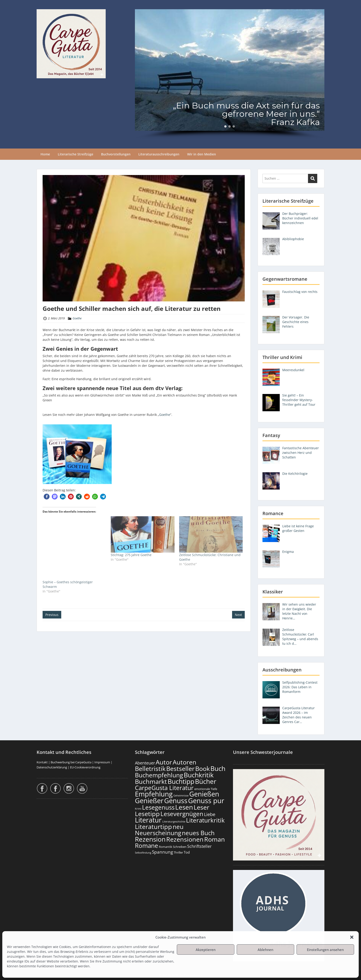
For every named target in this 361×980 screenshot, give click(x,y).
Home (45, 154)
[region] (230, 74)
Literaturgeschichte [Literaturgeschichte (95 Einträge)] (174, 822)
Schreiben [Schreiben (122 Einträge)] (180, 847)
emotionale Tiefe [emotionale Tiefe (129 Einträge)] (206, 789)
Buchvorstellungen (116, 154)
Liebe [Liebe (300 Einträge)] (210, 814)
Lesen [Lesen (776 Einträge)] (184, 807)
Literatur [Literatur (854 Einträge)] (148, 820)
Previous (52, 615)
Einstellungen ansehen (325, 950)
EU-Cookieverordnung (85, 767)
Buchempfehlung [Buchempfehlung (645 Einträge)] (159, 775)
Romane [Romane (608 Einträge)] (147, 846)
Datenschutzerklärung (52, 767)
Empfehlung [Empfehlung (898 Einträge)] (154, 794)
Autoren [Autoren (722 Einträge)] (185, 762)
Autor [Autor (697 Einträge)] (164, 762)
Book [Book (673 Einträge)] (202, 769)
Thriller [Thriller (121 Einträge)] (178, 852)
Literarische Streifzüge (76, 154)
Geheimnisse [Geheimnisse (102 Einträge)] (181, 795)
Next (238, 615)
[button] (352, 937)
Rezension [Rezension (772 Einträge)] (150, 839)
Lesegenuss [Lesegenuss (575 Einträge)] (158, 807)
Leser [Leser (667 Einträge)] (201, 807)
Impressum (102, 762)
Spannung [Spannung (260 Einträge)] (162, 852)
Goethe (77, 318)
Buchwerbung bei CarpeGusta (71, 762)
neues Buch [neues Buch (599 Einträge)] (198, 833)
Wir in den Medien (202, 154)
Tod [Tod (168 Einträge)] (187, 852)
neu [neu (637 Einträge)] (178, 827)
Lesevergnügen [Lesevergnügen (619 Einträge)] (182, 814)
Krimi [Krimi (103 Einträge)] (138, 809)
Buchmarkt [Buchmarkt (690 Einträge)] (151, 781)
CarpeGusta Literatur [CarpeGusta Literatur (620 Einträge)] (164, 788)
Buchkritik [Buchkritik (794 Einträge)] (199, 775)
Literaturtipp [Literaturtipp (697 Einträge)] (153, 827)
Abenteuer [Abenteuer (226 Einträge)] (145, 763)
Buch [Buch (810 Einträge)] (218, 768)
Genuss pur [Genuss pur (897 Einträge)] (206, 801)
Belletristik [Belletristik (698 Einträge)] (150, 769)
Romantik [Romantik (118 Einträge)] (166, 847)
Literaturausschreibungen (159, 154)
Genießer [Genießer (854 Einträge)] (149, 801)
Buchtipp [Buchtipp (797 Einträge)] (181, 781)
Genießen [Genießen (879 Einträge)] (204, 794)
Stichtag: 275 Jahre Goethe (131, 555)
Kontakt (42, 762)
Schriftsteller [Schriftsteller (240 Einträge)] (199, 846)
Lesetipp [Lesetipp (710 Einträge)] (147, 814)
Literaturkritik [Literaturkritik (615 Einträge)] (205, 820)
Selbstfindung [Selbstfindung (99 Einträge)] (143, 853)
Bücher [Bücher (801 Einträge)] (206, 781)
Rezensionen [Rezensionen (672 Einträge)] (185, 839)
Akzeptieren (206, 950)
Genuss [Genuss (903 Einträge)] (176, 801)
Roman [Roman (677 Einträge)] (215, 839)
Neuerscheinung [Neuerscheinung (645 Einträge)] (158, 833)
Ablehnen (265, 950)
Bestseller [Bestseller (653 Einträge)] (180, 769)
